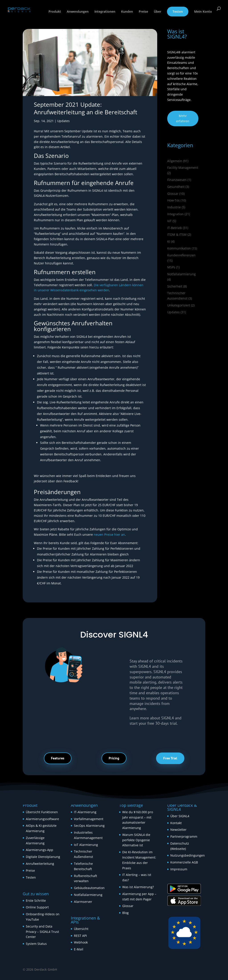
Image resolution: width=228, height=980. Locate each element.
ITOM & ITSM (177, 234)
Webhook (81, 942)
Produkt (55, 12)
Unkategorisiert (179, 305)
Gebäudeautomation (89, 888)
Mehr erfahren (183, 118)
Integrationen (105, 12)
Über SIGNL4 (180, 816)
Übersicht (81, 929)
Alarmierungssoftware (42, 819)
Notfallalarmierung (181, 274)
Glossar (173, 194)
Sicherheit (175, 286)
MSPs (171, 267)
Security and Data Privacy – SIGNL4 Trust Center (42, 932)
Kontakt (176, 823)
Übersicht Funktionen (42, 812)
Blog (125, 913)
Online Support (37, 907)
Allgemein (175, 161)
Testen (178, 11)
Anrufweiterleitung (40, 864)
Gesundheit (176, 187)
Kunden (127, 12)
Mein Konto (203, 12)
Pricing (114, 758)
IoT (169, 221)
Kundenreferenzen (181, 255)
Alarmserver (83, 902)
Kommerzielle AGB (184, 862)
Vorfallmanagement (89, 819)
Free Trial (170, 758)
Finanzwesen (177, 180)
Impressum (179, 869)
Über (158, 12)
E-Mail (79, 949)
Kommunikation (179, 248)
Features (58, 758)
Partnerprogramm (184, 836)
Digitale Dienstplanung (43, 857)
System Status (36, 944)
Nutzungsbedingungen (188, 855)
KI (169, 241)
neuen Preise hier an (109, 534)
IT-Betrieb (175, 228)
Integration (175, 214)
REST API (80, 936)
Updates (63, 121)
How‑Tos (174, 200)
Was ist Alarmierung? (138, 887)
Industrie (174, 207)
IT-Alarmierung (85, 812)
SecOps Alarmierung (89, 826)
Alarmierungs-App (40, 850)
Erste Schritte (36, 901)
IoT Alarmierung (86, 845)
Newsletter (178, 830)
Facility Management (183, 168)
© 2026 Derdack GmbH (40, 969)
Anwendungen (78, 12)
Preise (143, 12)
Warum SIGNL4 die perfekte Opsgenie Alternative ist (136, 840)
